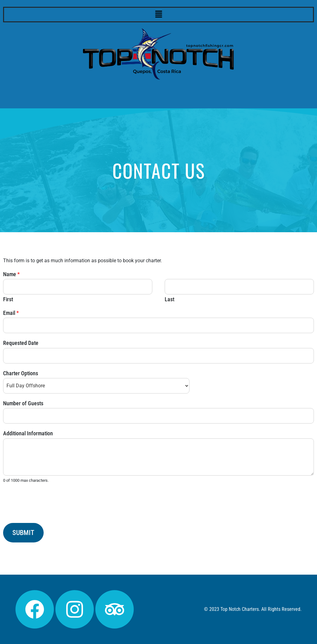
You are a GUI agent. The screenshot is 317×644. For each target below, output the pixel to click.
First (8, 299)
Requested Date (21, 343)
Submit (23, 533)
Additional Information (28, 433)
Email (11, 313)
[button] (158, 15)
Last (169, 299)
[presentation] (50, 513)
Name (11, 274)
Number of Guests (23, 403)
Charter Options (21, 373)
